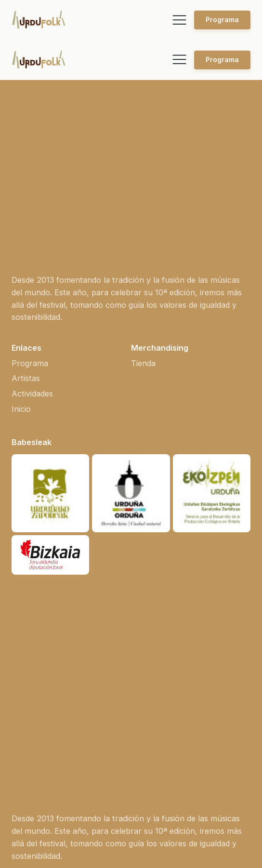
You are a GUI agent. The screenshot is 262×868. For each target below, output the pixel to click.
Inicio (21, 264)
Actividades (32, 249)
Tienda (143, 219)
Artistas (26, 234)
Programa (222, 20)
